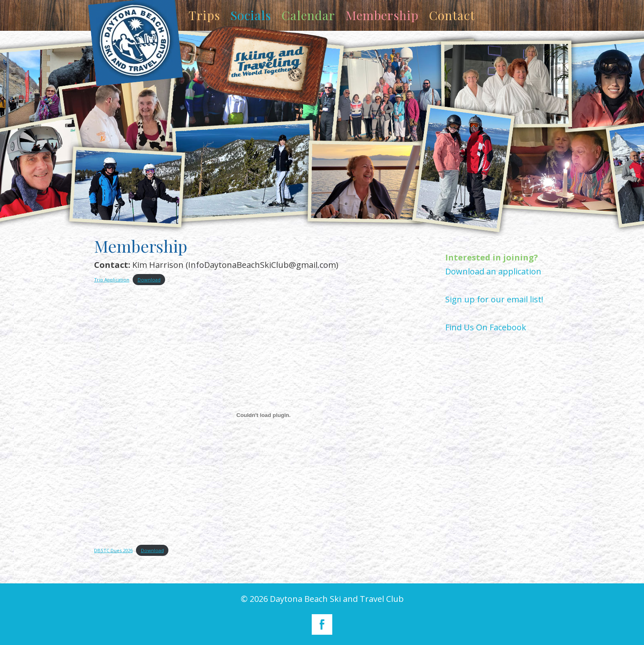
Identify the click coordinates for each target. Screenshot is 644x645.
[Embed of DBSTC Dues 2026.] (263, 415)
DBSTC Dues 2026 (113, 550)
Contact (452, 15)
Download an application (493, 271)
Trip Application (112, 280)
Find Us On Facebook (486, 327)
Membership (382, 15)
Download (149, 280)
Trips (204, 15)
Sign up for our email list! (494, 299)
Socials (251, 15)
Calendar (308, 15)
